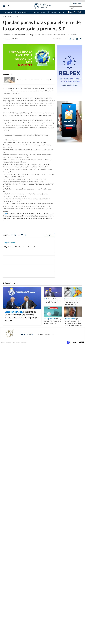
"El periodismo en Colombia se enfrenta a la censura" (20, 247)
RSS (53, 334)
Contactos (48, 334)
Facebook (25, 334)
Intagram (30, 334)
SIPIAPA (5, 17)
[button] (76, 3)
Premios (71, 12)
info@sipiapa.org (40, 334)
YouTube (22, 334)
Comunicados (53, 12)
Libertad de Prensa (22, 12)
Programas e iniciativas (38, 12)
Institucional (8, 12)
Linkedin (32, 334)
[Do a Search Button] (9, 6)
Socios (80, 12)
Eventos (61, 12)
